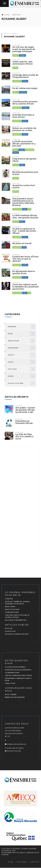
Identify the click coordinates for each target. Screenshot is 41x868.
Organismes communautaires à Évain (18, 679)
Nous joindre (11, 694)
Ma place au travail (22, 243)
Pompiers (26, 108)
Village (22, 150)
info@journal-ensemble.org (15, 744)
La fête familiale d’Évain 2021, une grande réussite (25, 217)
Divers (16, 165)
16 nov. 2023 (16, 73)
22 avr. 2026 (19, 432)
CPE (24, 247)
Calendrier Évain (12, 673)
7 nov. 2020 (16, 269)
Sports (15, 55)
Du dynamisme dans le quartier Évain (24, 272)
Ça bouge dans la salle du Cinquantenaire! (25, 76)
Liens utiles (10, 683)
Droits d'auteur (12, 609)
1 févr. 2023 (16, 113)
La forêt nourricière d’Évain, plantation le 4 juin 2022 (24, 144)
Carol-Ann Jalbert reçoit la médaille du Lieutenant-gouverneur (26, 287)
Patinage (22, 55)
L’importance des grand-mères (25, 160)
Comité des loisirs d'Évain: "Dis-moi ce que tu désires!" (26, 259)
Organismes (17, 81)
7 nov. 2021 (16, 183)
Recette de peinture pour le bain (25, 173)
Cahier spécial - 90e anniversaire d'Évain (23, 63)
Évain (15, 68)
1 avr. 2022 (16, 170)
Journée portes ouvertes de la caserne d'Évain (25, 103)
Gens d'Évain (17, 209)
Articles (9, 628)
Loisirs (25, 81)
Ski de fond (23, 92)
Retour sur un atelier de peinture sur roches (24, 129)
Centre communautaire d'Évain (18, 676)
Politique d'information (16, 620)
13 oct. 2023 (16, 86)
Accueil (7, 15)
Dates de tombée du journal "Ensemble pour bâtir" (17, 603)
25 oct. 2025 (16, 60)
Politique (12, 369)
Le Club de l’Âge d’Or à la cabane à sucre (24, 437)
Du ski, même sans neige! (25, 88)
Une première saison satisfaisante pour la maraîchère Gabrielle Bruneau (23, 202)
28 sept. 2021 (16, 214)
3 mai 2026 (19, 406)
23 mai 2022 (16, 140)
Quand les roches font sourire (24, 186)
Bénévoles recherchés (15, 697)
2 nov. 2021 (16, 197)
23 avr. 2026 (19, 419)
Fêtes (22, 165)
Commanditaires (12, 612)
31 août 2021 (16, 227)
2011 (25, 293)
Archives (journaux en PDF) (17, 634)
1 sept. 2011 (16, 283)
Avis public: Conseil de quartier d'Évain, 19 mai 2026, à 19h (25, 410)
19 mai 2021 (16, 241)
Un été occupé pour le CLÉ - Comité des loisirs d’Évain (24, 231)
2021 (25, 209)
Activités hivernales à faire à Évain (23, 116)
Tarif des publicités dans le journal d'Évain (17, 616)
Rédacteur (17, 15)
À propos (9, 599)
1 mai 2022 (16, 157)
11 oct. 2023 (16, 100)
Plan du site (10, 631)
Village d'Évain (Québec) (15, 667)
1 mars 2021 (16, 255)
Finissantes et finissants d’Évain (24, 422)
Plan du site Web (16, 383)
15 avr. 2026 (16, 45)
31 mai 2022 (16, 126)
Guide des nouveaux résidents (18, 670)
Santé (11, 362)
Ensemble (12, 327)
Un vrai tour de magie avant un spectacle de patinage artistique (24, 49)
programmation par (10, 853)
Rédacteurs (10, 607)
